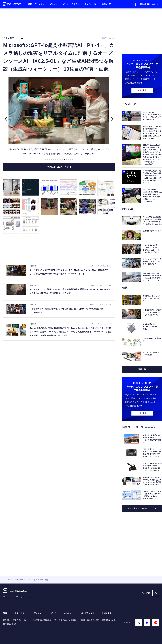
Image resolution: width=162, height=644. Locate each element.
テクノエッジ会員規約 (67, 620)
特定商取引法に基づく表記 (89, 620)
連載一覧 (142, 369)
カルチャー (76, 4)
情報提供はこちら (10, 624)
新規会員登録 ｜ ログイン (149, 4)
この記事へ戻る (59, 167)
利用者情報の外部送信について (44, 620)
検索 (135, 4)
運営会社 (7, 620)
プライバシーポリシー (21, 620)
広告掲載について (109, 620)
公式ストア (106, 4)
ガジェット (55, 4)
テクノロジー (41, 4)
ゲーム (65, 4)
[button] (6, 119)
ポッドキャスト (91, 4)
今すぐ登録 (142, 90)
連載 (30, 4)
